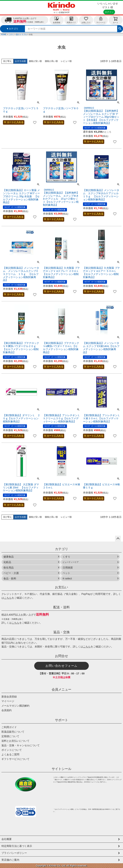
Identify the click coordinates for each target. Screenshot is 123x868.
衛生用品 (9, 568)
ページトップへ (118, 539)
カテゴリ (62, 549)
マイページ (101, 20)
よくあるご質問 (10, 754)
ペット (66, 573)
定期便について (10, 736)
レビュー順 (66, 61)
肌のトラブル (21, 34)
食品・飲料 (10, 578)
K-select (67, 578)
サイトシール (62, 769)
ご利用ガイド (9, 727)
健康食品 (9, 557)
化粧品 (7, 562)
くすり (11, 34)
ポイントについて (12, 750)
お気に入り (86, 20)
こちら (8, 598)
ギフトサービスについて (15, 759)
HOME (4, 34)
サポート (62, 720)
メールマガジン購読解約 (15, 706)
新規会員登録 (9, 697)
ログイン (109, 12)
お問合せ (62, 656)
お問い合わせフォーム (62, 666)
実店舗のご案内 (10, 860)
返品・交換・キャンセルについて (21, 745)
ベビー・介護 (11, 573)
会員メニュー (62, 689)
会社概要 (7, 839)
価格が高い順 (51, 61)
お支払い (62, 587)
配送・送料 (62, 607)
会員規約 (7, 710)
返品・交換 (62, 632)
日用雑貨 (68, 568)
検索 (120, 28)
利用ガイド (71, 20)
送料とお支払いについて (15, 741)
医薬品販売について (13, 732)
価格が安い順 (35, 61)
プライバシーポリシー (14, 853)
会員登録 (57, 20)
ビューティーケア (71, 562)
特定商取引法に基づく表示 (17, 846)
